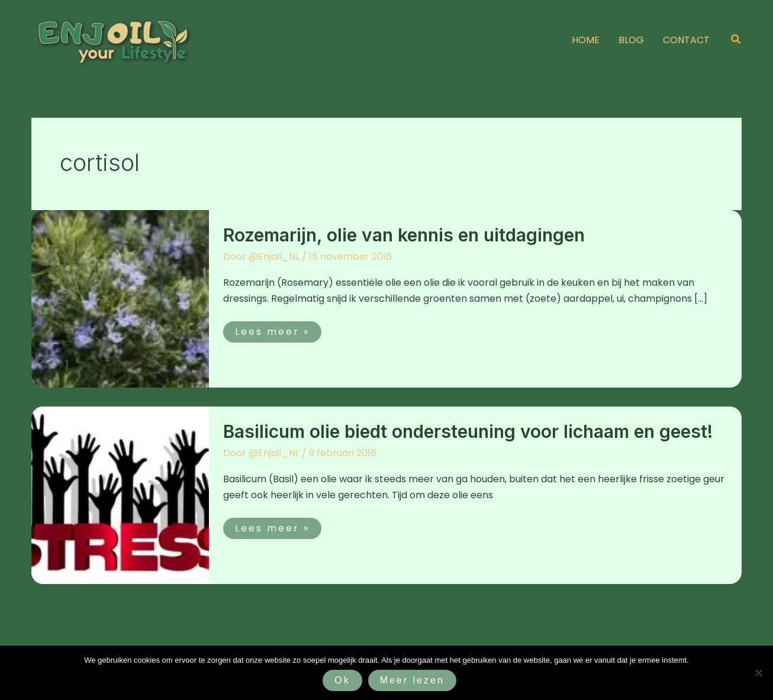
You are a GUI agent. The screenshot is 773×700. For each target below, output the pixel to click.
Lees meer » (272, 330)
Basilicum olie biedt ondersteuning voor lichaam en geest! (468, 431)
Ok (342, 680)
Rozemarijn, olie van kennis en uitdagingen (404, 235)
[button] (736, 40)
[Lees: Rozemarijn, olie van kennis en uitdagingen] (120, 298)
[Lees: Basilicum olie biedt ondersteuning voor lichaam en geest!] (120, 494)
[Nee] (758, 673)
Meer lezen (412, 680)
